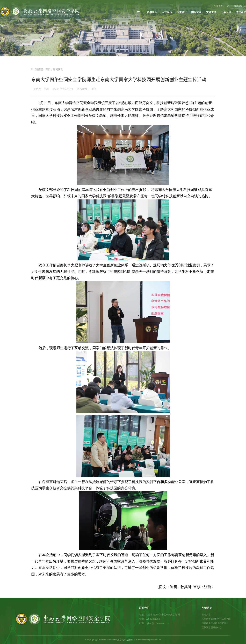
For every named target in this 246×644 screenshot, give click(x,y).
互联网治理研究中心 (212, 627)
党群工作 (211, 12)
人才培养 (167, 12)
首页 (140, 12)
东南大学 (206, 614)
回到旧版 (238, 6)
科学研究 (152, 12)
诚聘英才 (241, 12)
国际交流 (196, 12)
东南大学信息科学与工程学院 (216, 619)
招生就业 (182, 12)
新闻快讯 (57, 69)
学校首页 (219, 6)
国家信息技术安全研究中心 (215, 623)
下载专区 (226, 12)
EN (228, 6)
